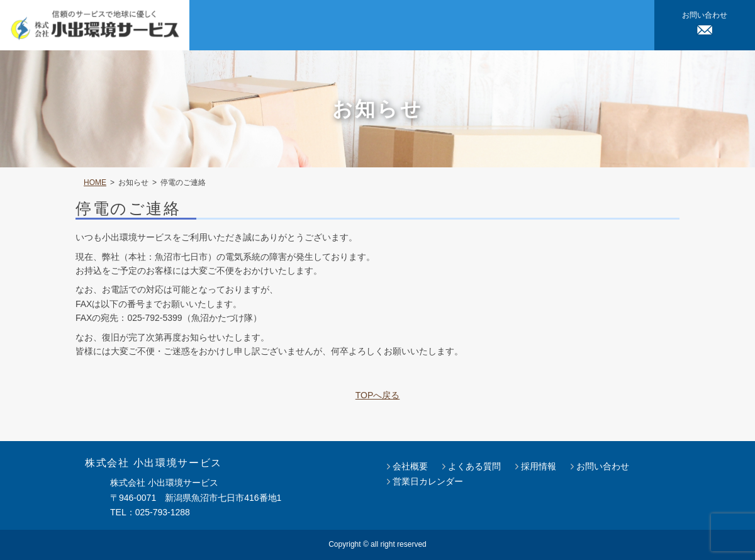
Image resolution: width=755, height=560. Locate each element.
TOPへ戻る (378, 395)
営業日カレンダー (428, 481)
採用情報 (539, 466)
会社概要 (410, 466)
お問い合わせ (603, 466)
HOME (95, 182)
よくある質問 (474, 466)
